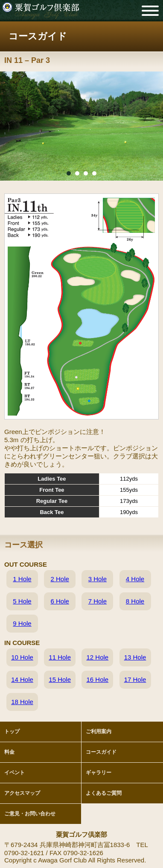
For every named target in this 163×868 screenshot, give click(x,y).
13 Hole (135, 657)
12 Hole (97, 657)
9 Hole (22, 623)
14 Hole (22, 679)
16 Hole (97, 679)
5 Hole (22, 601)
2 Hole (60, 579)
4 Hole (135, 579)
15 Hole (60, 679)
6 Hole (60, 601)
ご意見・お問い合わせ (30, 814)
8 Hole (135, 601)
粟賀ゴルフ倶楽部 (41, 11)
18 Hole (22, 702)
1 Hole (22, 579)
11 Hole (60, 657)
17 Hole (135, 679)
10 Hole (22, 657)
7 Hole (98, 601)
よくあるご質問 (104, 793)
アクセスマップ (22, 793)
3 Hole (98, 579)
